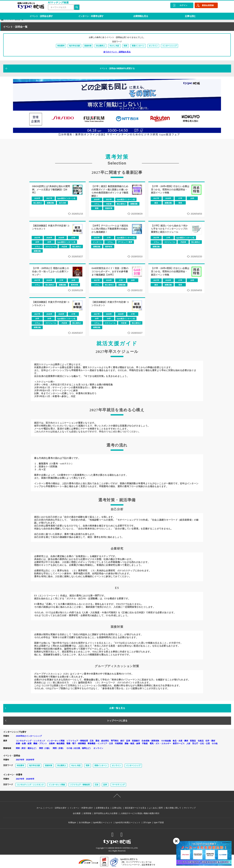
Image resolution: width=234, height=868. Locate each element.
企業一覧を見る (117, 708)
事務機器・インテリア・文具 (100, 743)
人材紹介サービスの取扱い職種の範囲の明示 (140, 813)
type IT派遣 (159, 822)
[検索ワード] (60, 7)
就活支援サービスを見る (136, 808)
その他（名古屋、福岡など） (79, 748)
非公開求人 (101, 46)
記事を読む (185, 14)
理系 (125, 46)
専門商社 (115, 741)
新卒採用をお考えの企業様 (106, 813)
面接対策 (88, 46)
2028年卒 (30, 760)
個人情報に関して (173, 808)
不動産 (145, 743)
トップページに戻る (117, 721)
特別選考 (61, 46)
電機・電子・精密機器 (76, 743)
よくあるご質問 (156, 808)
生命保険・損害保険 (150, 741)
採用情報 (87, 813)
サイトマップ (190, 808)
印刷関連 (119, 743)
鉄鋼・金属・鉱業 (24, 743)
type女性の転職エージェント (128, 822)
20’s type (147, 822)
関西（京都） (59, 748)
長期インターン (138, 46)
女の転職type (85, 822)
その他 (214, 743)
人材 (188, 743)
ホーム (39, 808)
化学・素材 (210, 741)
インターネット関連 (56, 741)
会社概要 (77, 813)
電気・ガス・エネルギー (160, 743)
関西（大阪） (45, 748)
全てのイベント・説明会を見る (117, 52)
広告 (92, 741)
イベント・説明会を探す (40, 14)
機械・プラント (40, 743)
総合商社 (105, 741)
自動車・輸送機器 (57, 743)
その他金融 (166, 741)
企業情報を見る (137, 14)
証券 (128, 741)
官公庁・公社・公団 (201, 743)
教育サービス (179, 743)
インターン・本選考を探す (89, 14)
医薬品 (193, 741)
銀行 (122, 741)
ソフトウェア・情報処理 (77, 741)
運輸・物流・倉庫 (132, 743)
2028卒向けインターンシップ (29, 736)
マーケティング (118, 785)
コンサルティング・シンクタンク (31, 741)
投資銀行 (136, 741)
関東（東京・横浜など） (27, 748)
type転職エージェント (103, 822)
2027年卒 (20, 760)
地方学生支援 (74, 46)
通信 (97, 741)
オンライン (153, 46)
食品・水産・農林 (180, 741)
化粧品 (201, 741)
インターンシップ (169, 46)
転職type (72, 822)
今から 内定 (114, 46)
